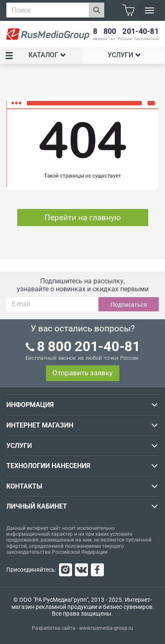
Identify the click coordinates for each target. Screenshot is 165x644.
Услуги (124, 55)
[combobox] (48, 10)
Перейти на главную (83, 218)
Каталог (36, 56)
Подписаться (129, 305)
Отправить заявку (82, 373)
